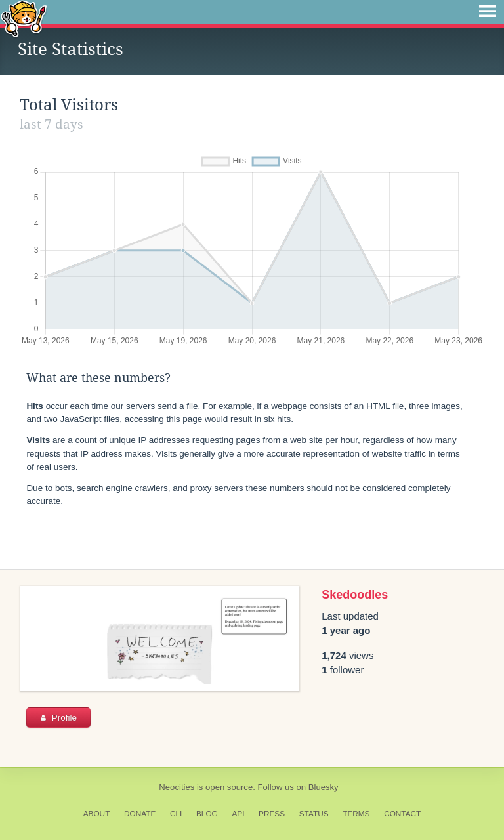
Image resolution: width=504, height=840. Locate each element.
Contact (402, 814)
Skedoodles (355, 595)
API (238, 814)
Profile (59, 718)
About (97, 814)
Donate (140, 814)
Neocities (177, 787)
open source (229, 787)
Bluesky (324, 787)
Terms (356, 814)
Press (272, 814)
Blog (207, 814)
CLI (176, 814)
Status (314, 814)
